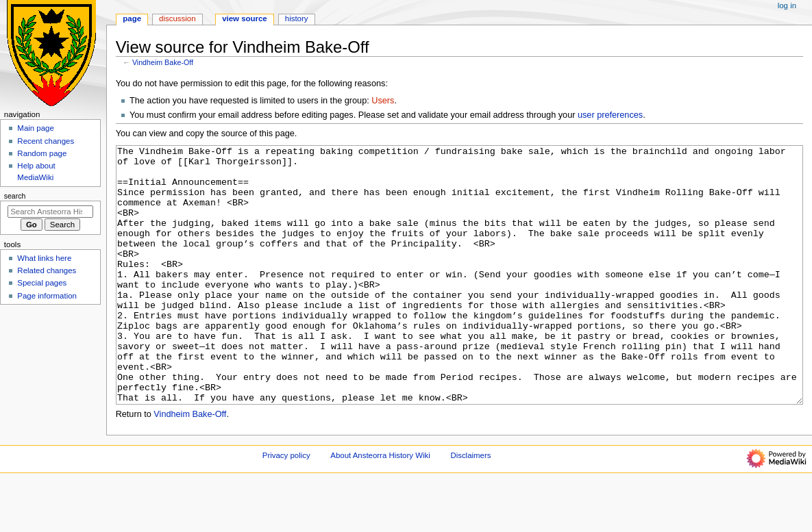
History (297, 18)
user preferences (610, 115)
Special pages (42, 283)
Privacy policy (286, 507)
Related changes (47, 270)
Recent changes (46, 141)
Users (383, 101)
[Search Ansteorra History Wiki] (50, 212)
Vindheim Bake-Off (163, 62)
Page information (47, 296)
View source (245, 18)
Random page (42, 153)
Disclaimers (470, 507)
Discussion (177, 18)
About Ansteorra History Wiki (380, 507)
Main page (36, 128)
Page (132, 18)
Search (15, 196)
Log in (787, 5)
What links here (44, 258)
